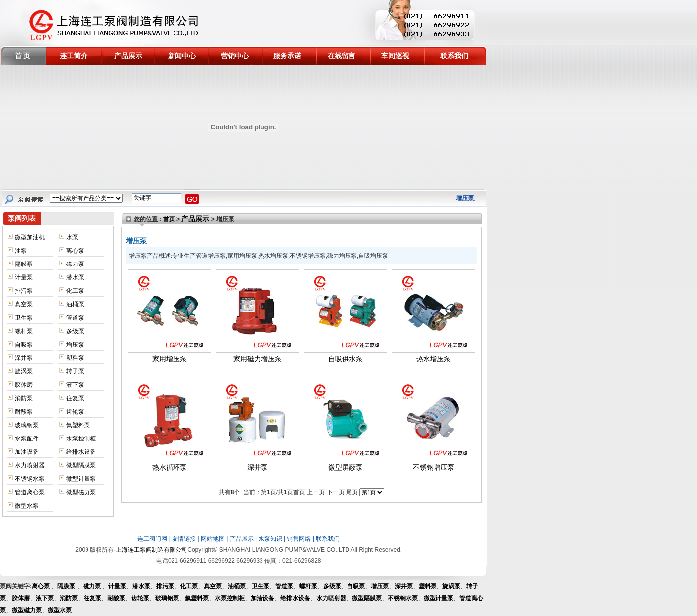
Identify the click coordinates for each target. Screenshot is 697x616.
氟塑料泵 (78, 425)
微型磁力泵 (81, 492)
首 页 (23, 56)
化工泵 (75, 291)
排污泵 (24, 291)
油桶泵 (75, 304)
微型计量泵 (81, 479)
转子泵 (75, 371)
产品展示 (128, 56)
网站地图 (213, 539)
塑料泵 (75, 358)
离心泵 (75, 251)
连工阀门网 (152, 539)
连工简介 (74, 56)
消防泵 (24, 398)
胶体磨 (24, 385)
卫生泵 (24, 318)
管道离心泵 (30, 492)
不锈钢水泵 (30, 479)
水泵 (72, 237)
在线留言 (342, 56)
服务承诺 (287, 56)
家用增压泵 (170, 359)
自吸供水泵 (346, 359)
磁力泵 (75, 264)
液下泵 (75, 385)
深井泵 (24, 358)
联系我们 (454, 56)
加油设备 (27, 452)
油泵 (21, 251)
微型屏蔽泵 (346, 467)
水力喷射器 (30, 465)
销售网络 (299, 539)
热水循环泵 (170, 467)
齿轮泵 (75, 412)
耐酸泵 (24, 412)
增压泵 (75, 345)
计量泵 (24, 277)
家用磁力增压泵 (258, 359)
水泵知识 (270, 539)
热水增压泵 (434, 359)
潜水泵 (75, 277)
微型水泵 (27, 506)
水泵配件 (27, 439)
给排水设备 (81, 452)
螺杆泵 (24, 331)
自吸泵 (24, 345)
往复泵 (75, 398)
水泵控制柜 (81, 439)
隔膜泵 (24, 264)
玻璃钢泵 (27, 425)
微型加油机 (30, 237)
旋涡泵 (24, 371)
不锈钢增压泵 (434, 467)
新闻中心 (182, 56)
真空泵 (24, 304)
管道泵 (75, 318)
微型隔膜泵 (81, 465)
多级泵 (75, 331)
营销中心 (235, 56)
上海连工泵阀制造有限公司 (152, 550)
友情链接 (184, 539)
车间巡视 (395, 56)
